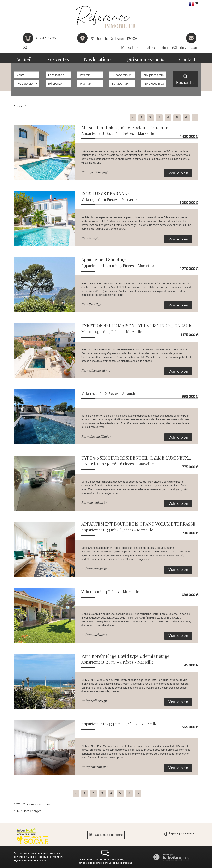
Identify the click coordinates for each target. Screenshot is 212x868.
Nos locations (101, 58)
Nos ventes (63, 58)
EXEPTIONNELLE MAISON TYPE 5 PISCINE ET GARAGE (136, 325)
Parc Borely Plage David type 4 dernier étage (125, 656)
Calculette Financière (109, 835)
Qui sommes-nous (143, 58)
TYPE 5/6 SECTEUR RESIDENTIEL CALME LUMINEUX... (136, 458)
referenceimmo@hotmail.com (172, 47)
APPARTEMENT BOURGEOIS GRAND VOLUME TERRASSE (138, 524)
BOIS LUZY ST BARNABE (105, 193)
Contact (182, 58)
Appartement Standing (104, 259)
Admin (42, 860)
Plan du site (44, 857)
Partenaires (30, 860)
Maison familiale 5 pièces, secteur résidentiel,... (128, 127)
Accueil (29, 58)
